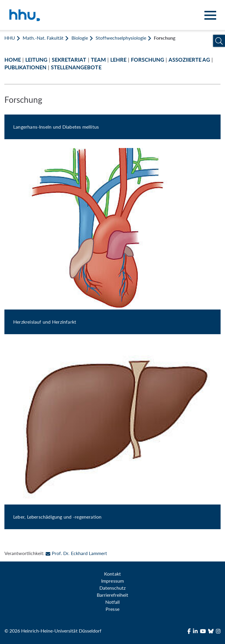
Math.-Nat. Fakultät (43, 38)
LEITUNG (36, 60)
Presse (112, 609)
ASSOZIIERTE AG (189, 60)
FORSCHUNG (147, 60)
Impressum (112, 581)
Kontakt (112, 574)
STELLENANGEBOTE (76, 67)
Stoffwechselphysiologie (121, 38)
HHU (10, 38)
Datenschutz (112, 588)
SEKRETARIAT (69, 60)
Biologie (80, 38)
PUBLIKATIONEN (25, 67)
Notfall (112, 602)
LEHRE (118, 60)
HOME (13, 60)
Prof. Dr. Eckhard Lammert (76, 553)
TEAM (98, 60)
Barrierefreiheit (112, 595)
